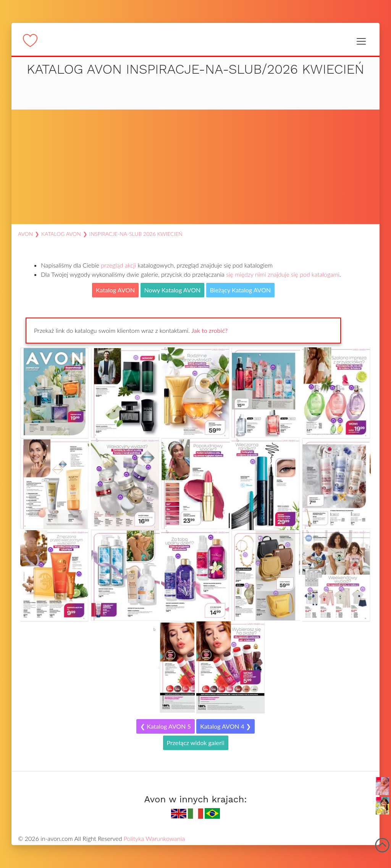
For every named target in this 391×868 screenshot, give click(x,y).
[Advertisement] (195, 167)
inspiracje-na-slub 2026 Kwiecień (136, 234)
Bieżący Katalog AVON (241, 290)
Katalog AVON (61, 234)
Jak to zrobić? (209, 330)
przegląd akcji (118, 265)
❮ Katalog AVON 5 (166, 726)
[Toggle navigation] (361, 41)
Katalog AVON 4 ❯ (225, 726)
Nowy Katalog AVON (173, 290)
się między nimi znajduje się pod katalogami (283, 274)
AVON (25, 234)
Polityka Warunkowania (154, 838)
